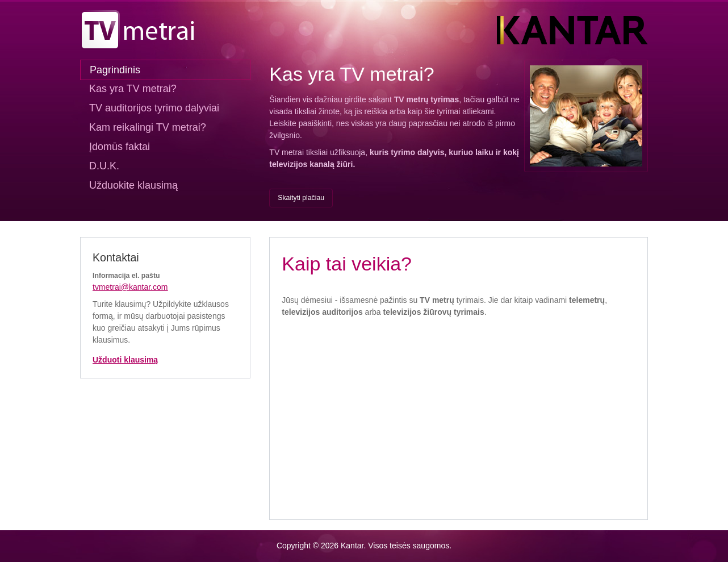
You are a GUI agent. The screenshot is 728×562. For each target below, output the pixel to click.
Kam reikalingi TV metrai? (148, 127)
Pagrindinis (115, 70)
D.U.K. (104, 166)
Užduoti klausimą (125, 360)
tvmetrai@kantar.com (130, 287)
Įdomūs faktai (120, 147)
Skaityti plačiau (301, 198)
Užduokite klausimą (133, 185)
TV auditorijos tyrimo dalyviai (154, 108)
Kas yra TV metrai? (133, 89)
